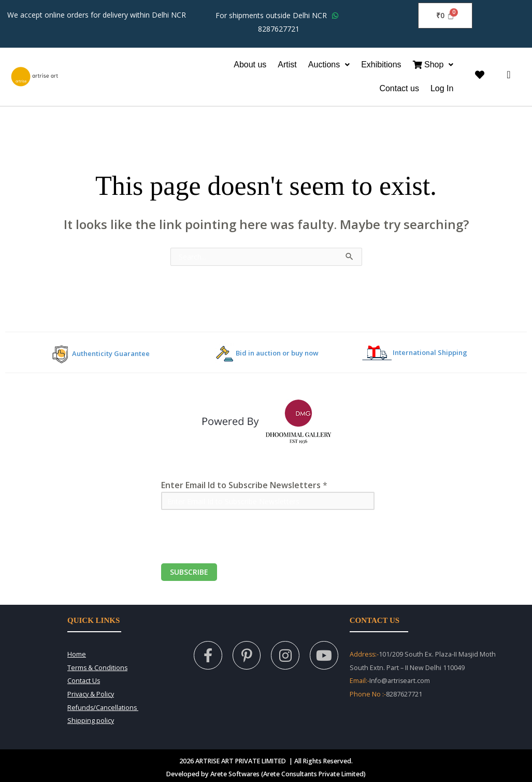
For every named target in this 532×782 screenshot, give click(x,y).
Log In (442, 88)
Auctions (329, 65)
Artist (287, 65)
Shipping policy (91, 721)
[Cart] (445, 16)
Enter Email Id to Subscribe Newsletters (244, 485)
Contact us (399, 88)
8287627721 (279, 29)
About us (250, 65)
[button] (329, 65)
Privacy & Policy (91, 694)
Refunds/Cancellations (103, 708)
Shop (433, 65)
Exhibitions (381, 65)
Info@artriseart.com (400, 681)
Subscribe (189, 572)
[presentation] (240, 543)
